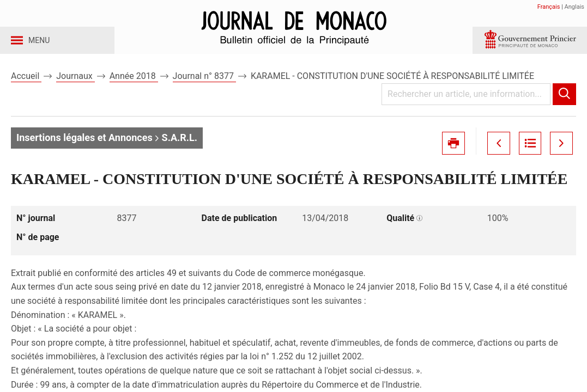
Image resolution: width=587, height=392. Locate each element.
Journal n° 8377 (204, 86)
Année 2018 (134, 86)
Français (549, 7)
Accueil (26, 86)
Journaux (75, 86)
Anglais (574, 7)
